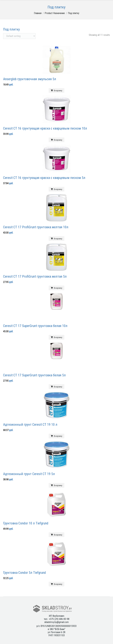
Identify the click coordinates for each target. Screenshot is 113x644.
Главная (38, 13)
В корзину (58, 90)
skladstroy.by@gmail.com (56, 622)
